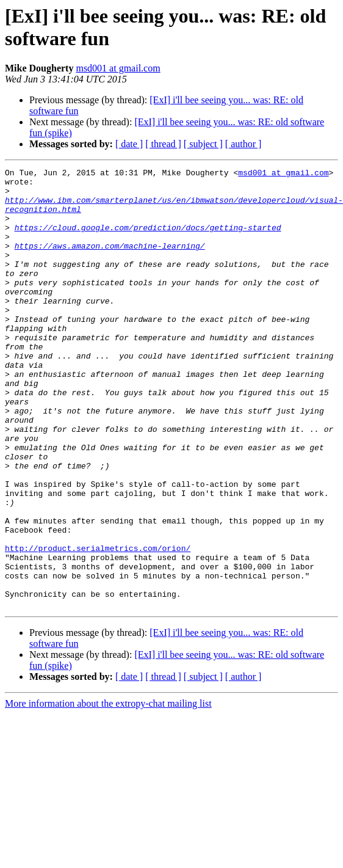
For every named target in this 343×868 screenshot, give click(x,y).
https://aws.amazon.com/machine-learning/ (110, 262)
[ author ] (244, 144)
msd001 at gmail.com (118, 68)
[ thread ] (163, 144)
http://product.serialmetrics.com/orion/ (98, 625)
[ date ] (129, 144)
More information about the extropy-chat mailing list (108, 791)
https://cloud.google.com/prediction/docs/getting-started (148, 240)
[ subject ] (203, 144)
